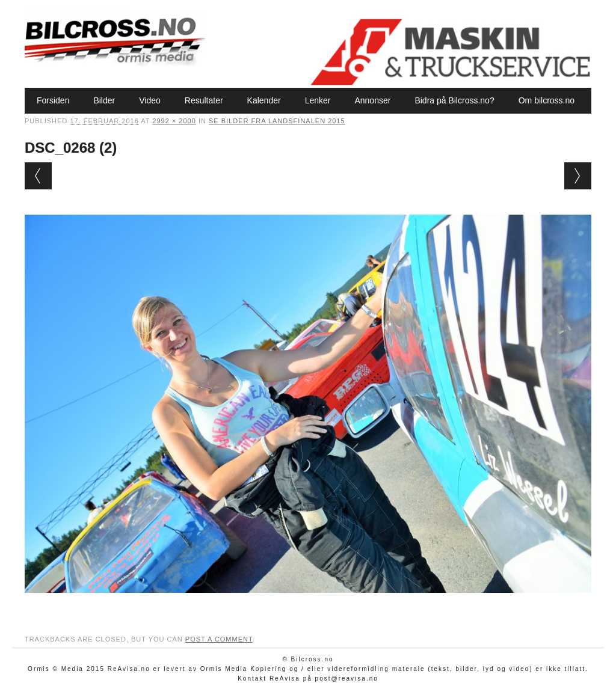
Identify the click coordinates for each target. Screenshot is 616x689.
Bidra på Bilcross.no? (454, 100)
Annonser (372, 100)
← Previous (38, 176)
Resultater (204, 100)
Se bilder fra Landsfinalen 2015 (277, 121)
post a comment (219, 639)
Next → (578, 176)
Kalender (264, 100)
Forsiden (53, 100)
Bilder (104, 100)
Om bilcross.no (547, 100)
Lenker (318, 100)
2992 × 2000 (174, 121)
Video (150, 100)
